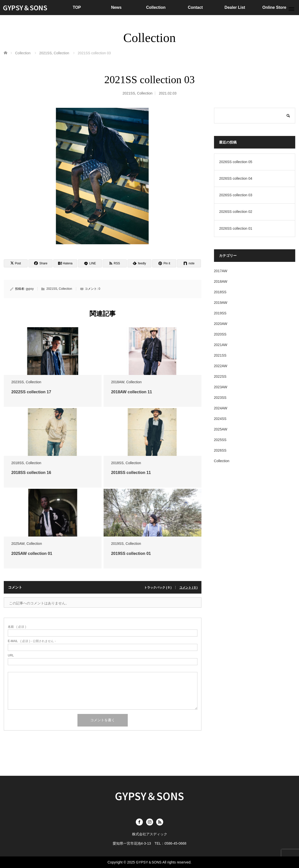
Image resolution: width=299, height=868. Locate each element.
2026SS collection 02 (236, 212)
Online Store (274, 7)
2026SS (220, 450)
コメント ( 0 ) (188, 588)
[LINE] (90, 263)
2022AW (221, 366)
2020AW (221, 324)
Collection (156, 7)
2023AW (221, 387)
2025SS (220, 440)
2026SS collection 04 (236, 178)
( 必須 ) (17, 627)
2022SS (220, 376)
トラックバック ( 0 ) (158, 588)
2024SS (220, 419)
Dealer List (235, 7)
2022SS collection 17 (31, 392)
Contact (195, 7)
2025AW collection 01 (32, 553)
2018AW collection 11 (132, 392)
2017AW (221, 271)
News (116, 7)
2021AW (221, 345)
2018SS (18, 463)
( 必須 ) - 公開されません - (32, 641)
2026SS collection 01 (236, 228)
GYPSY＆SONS (25, 7)
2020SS (220, 334)
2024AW (221, 408)
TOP (77, 7)
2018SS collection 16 (31, 473)
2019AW (221, 303)
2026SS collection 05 (236, 162)
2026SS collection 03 (236, 195)
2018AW (118, 382)
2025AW (18, 544)
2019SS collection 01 (131, 553)
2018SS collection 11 (131, 473)
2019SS (117, 544)
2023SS (18, 382)
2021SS (129, 93)
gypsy (30, 289)
